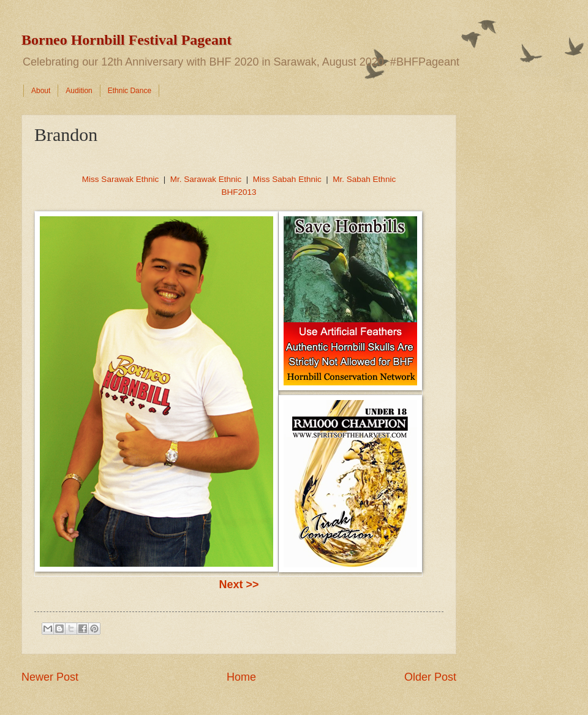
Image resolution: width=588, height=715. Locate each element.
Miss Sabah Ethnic (287, 179)
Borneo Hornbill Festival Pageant (126, 40)
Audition (79, 91)
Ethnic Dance (130, 91)
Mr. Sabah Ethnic (364, 179)
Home (241, 677)
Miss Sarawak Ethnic (120, 179)
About (41, 91)
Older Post (430, 677)
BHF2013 (239, 192)
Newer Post (50, 677)
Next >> (239, 584)
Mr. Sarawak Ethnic (206, 179)
